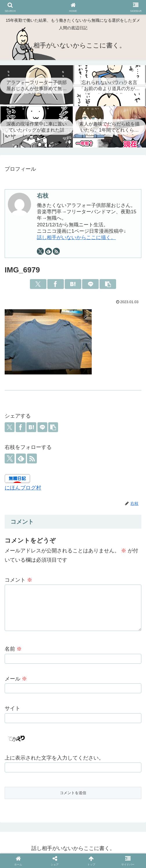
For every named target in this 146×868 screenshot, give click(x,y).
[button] (108, 284)
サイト (12, 711)
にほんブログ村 (23, 488)
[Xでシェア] (38, 284)
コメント (18, 580)
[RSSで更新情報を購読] (56, 251)
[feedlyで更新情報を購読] (48, 251)
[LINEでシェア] (90, 284)
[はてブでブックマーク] (73, 284)
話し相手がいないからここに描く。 (76, 238)
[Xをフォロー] (40, 251)
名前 (13, 652)
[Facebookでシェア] (56, 284)
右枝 (43, 196)
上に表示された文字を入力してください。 (54, 761)
